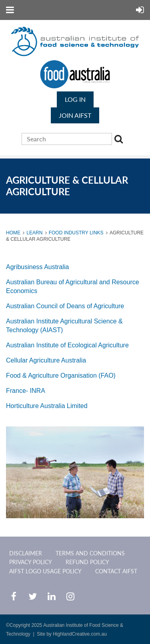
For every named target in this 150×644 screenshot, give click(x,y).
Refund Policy (87, 562)
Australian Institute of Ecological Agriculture (67, 345)
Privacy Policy (31, 562)
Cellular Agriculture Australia (46, 360)
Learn (34, 233)
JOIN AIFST (75, 115)
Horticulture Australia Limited (47, 406)
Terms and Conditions (90, 553)
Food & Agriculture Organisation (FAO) (61, 376)
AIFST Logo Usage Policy (45, 571)
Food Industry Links (76, 233)
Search (120, 140)
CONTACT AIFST (116, 571)
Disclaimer (26, 553)
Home (13, 233)
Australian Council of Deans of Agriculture (65, 306)
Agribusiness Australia (37, 267)
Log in (75, 99)
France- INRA (26, 391)
